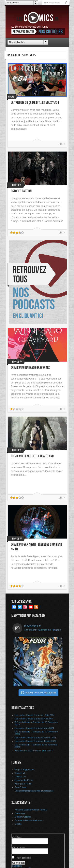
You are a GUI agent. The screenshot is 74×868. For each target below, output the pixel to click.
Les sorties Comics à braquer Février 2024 (36, 738)
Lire (60, 144)
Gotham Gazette (23, 817)
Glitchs (18, 824)
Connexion (19, 863)
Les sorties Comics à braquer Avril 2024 (34, 719)
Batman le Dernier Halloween (29, 820)
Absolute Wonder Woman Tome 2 (31, 810)
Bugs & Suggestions (25, 769)
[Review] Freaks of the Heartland (32, 456)
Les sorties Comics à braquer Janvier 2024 (36, 741)
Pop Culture (21, 787)
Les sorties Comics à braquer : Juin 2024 (35, 715)
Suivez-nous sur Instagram (39, 693)
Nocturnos (20, 813)
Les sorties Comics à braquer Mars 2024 (35, 728)
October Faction (21, 191)
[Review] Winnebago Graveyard (31, 368)
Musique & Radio (23, 784)
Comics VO (21, 777)
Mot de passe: (19, 847)
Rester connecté (23, 858)
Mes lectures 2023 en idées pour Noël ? (34, 751)
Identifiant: (17, 837)
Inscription (17, 866)
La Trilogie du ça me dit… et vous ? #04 (35, 103)
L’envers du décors (24, 780)
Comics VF (20, 773)
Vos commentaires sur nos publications (34, 791)
